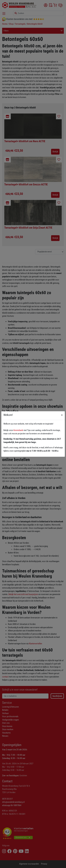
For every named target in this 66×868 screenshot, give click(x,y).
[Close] (62, 415)
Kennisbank (18, 430)
